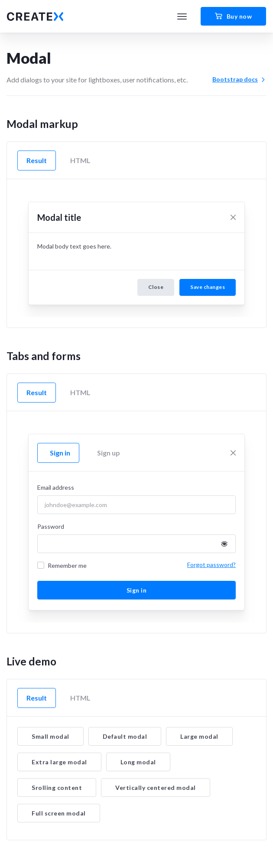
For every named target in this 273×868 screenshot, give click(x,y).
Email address (56, 487)
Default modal (125, 736)
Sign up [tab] (109, 453)
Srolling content (57, 788)
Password (51, 526)
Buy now (233, 16)
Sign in (137, 590)
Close (156, 287)
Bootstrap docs (239, 79)
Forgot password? (211, 565)
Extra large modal (59, 762)
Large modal (199, 736)
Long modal (138, 762)
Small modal (50, 736)
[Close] (233, 217)
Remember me (67, 565)
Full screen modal (59, 813)
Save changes (208, 287)
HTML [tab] (80, 160)
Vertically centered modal (156, 788)
